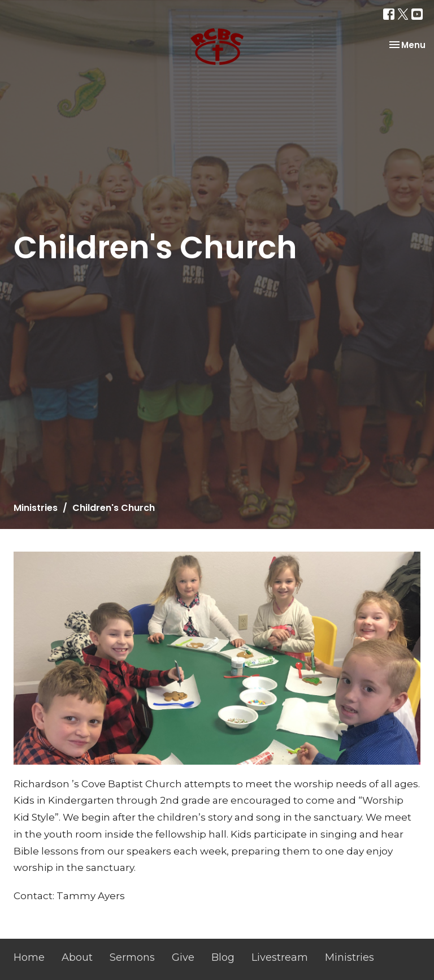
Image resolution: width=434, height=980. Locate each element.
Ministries (36, 508)
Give (183, 957)
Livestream (280, 957)
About (77, 957)
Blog (223, 957)
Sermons (132, 957)
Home (29, 957)
